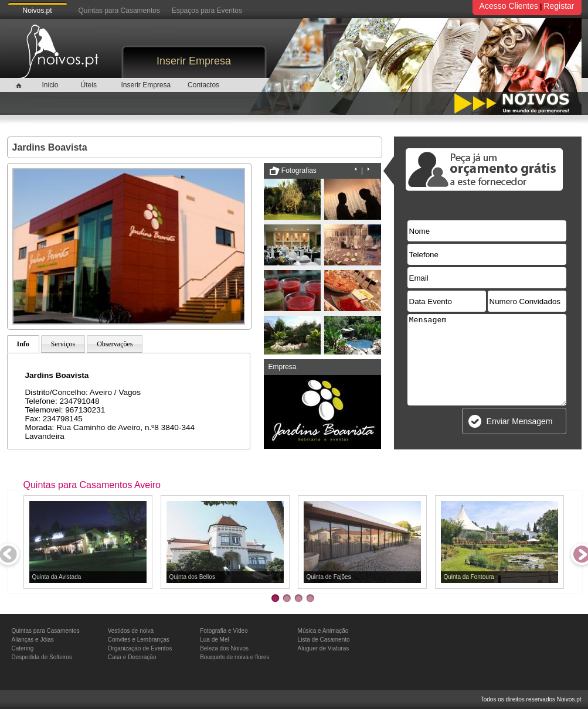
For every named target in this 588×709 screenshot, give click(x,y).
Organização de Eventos (140, 648)
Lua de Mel (214, 640)
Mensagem (487, 360)
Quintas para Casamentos (119, 11)
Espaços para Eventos (207, 11)
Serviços (63, 344)
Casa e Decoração (132, 657)
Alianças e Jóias (33, 640)
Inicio (50, 85)
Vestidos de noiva (131, 631)
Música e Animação (323, 631)
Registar (559, 6)
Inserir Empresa (194, 61)
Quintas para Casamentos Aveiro (92, 485)
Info (23, 344)
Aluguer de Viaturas (324, 648)
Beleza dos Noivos (224, 648)
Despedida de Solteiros (42, 657)
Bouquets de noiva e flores (234, 657)
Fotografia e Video (224, 631)
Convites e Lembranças (139, 640)
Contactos (203, 85)
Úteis (89, 85)
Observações (115, 344)
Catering (23, 648)
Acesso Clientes (509, 6)
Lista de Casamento (324, 640)
